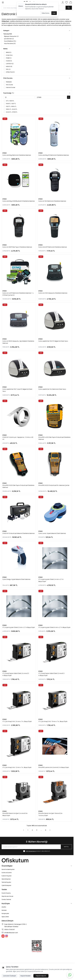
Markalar (4, 910)
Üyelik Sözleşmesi (6, 885)
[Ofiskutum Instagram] (7, 936)
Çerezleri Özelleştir (10, 976)
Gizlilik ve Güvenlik (7, 873)
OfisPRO (4, 907)
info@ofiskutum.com (11, 933)
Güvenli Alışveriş (6, 893)
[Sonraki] (50, 830)
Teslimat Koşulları (6, 882)
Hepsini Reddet (25, 976)
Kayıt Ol (66, 847)
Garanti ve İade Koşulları (8, 869)
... (41, 830)
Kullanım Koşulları (7, 876)
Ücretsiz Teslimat (6, 899)
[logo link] (37, 860)
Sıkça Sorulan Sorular (7, 896)
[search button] (69, 8)
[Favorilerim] (67, 2)
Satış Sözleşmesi (6, 879)
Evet (54, 13)
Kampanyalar (5, 913)
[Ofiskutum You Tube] (3, 936)
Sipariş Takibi (5, 917)
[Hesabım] (63, 2)
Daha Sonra (46, 13)
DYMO (5, 153)
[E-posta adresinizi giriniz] (37, 847)
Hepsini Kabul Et (41, 976)
